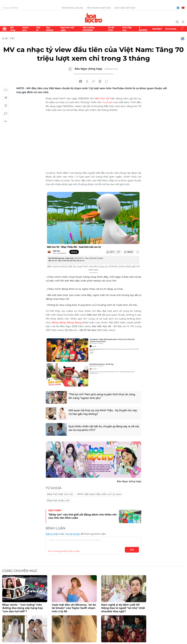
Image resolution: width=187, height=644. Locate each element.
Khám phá (26, 29)
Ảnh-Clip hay (127, 29)
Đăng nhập (52, 534)
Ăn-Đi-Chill (111, 29)
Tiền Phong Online (72, 8)
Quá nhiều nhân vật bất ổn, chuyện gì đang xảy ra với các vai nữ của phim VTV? (104, 428)
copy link (93, 81)
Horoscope (171, 29)
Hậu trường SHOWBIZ (89, 29)
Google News (183, 39)
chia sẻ (81, 81)
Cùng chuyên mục (20, 571)
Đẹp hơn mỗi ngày (67, 29)
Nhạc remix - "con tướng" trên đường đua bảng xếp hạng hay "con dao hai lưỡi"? (23, 608)
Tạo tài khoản (73, 534)
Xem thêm (183, 29)
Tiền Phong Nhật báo (99, 8)
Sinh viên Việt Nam (125, 8)
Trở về (6, 121)
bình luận (106, 81)
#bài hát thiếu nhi (58, 501)
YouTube (108, 102)
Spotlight (157, 29)
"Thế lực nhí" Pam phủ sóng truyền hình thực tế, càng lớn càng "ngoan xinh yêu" (102, 396)
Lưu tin (6, 106)
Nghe (6, 90)
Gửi (132, 550)
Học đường (49, 29)
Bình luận (6, 113)
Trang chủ (4, 29)
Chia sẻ (6, 98)
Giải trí (38, 29)
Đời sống (13, 29)
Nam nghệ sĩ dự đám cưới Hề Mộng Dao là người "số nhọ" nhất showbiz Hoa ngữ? (123, 608)
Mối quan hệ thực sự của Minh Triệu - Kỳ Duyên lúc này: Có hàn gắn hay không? (103, 412)
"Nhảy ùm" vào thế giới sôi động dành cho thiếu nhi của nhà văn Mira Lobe (82, 516)
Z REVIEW (143, 29)
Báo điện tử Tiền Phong (94, 18)
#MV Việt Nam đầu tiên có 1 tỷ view (99, 494)
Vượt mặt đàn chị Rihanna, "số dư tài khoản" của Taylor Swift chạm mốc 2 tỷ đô (74, 608)
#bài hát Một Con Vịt (60, 494)
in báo (100, 81)
